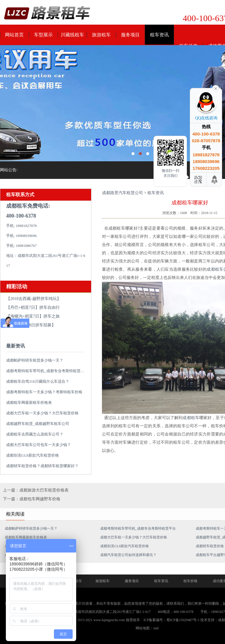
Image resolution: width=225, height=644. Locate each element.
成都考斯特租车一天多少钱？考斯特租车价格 (44, 392)
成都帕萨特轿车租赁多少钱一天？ (35, 360)
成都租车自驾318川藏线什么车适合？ (38, 381)
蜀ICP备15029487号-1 (183, 620)
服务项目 (130, 35)
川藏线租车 (72, 35)
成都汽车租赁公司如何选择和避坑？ (128, 555)
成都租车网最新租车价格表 (29, 402)
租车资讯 (159, 35)
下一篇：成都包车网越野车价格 (32, 499)
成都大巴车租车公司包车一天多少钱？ (39, 445)
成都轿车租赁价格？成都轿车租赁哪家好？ (42, 466)
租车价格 (190, 581)
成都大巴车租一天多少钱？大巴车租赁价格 (42, 413)
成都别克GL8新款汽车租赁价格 (33, 455)
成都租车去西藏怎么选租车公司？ (35, 434)
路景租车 (133, 620)
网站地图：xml (147, 628)
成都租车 (191, 418)
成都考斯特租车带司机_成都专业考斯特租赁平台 (47, 371)
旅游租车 (101, 35)
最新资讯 (16, 346)
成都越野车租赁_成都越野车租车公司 (38, 424)
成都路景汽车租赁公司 (122, 193)
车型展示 (43, 35)
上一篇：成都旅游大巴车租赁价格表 (36, 490)
